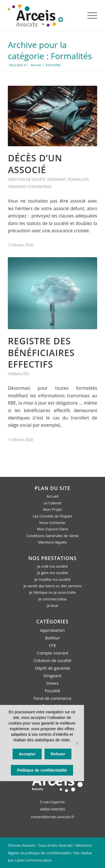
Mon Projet (53, 509)
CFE (53, 645)
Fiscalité (53, 691)
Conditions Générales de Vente (53, 536)
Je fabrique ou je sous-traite (53, 592)
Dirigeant (57, 179)
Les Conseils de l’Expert (53, 516)
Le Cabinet (52, 503)
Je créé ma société (53, 566)
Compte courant (53, 653)
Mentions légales (53, 542)
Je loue (53, 605)
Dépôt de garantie (53, 668)
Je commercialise (53, 599)
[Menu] (89, 15)
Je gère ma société (53, 573)
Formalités (78, 179)
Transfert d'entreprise (30, 187)
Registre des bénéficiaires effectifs (41, 352)
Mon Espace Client (53, 529)
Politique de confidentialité (42, 770)
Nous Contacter (52, 523)
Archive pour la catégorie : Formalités (50, 50)
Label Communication (33, 860)
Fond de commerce (53, 698)
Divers (53, 683)
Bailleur (53, 638)
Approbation (53, 630)
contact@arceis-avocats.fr (53, 817)
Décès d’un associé (35, 164)
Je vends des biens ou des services (53, 586)
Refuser (58, 754)
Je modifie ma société (53, 579)
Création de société (27, 179)
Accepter (27, 754)
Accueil (53, 496)
